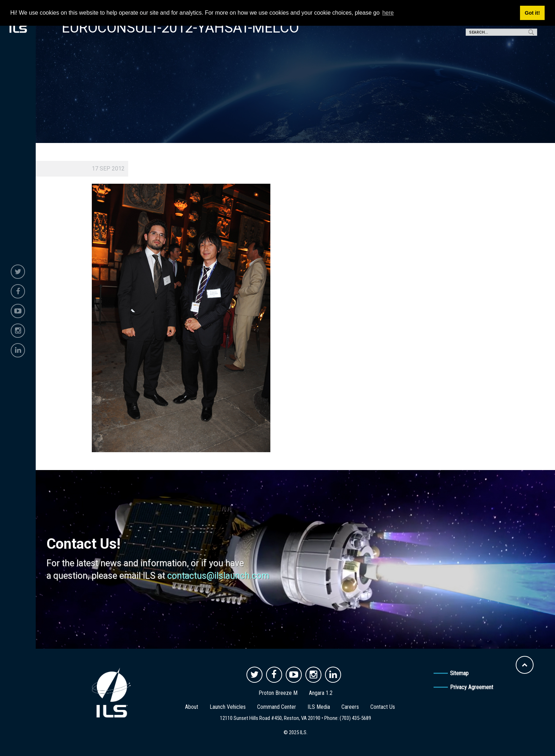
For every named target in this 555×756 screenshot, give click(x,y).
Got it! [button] (532, 13)
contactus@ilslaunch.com (218, 576)
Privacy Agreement (472, 687)
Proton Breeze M (278, 693)
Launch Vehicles (228, 707)
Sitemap (459, 673)
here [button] (388, 13)
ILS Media (319, 707)
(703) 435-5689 (355, 718)
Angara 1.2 (321, 693)
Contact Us (383, 707)
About (192, 707)
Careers (350, 707)
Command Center (277, 707)
